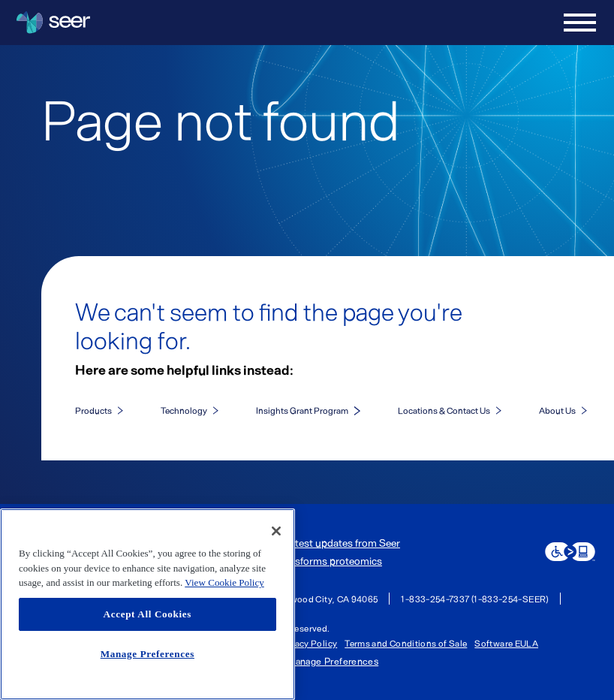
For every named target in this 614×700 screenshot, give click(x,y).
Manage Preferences (333, 661)
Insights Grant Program (302, 410)
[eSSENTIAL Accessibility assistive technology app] (570, 552)
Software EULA (506, 643)
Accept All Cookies (147, 614)
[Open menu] (580, 23)
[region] (147, 604)
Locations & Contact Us (444, 410)
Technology (184, 410)
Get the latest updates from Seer (326, 543)
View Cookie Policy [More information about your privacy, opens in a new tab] (224, 582)
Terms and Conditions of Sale (406, 643)
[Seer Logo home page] (53, 23)
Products (93, 410)
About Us (557, 410)
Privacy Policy (307, 643)
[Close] (276, 531)
